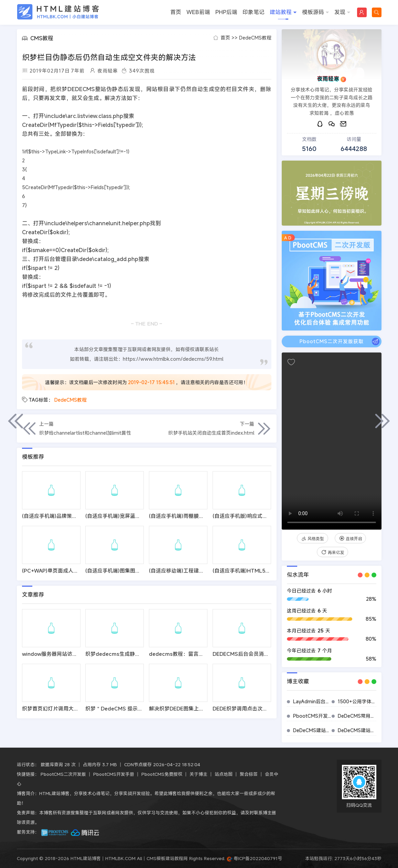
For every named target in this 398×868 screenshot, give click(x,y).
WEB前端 (198, 12)
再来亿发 (332, 552)
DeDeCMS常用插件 (359, 716)
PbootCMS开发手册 (315, 716)
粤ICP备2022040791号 (254, 858)
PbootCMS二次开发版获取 (340, 341)
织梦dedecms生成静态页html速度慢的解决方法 (142, 654)
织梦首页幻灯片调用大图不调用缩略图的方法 (74, 708)
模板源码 (316, 13)
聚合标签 (249, 774)
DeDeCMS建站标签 (314, 730)
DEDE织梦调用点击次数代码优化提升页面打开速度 (271, 708)
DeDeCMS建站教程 (359, 730)
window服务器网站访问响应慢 (57, 654)
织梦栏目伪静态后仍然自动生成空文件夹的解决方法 (109, 57)
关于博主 (198, 774)
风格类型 (313, 539)
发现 (342, 13)
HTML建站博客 (58, 12)
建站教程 (283, 13)
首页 (176, 12)
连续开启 (350, 539)
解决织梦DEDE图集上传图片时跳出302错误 (199, 708)
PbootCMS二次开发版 (63, 774)
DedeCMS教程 (255, 38)
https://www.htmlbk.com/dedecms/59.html (173, 359)
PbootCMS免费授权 (162, 774)
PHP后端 (226, 12)
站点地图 (224, 774)
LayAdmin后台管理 (314, 701)
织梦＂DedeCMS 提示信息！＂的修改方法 (135, 708)
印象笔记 (254, 12)
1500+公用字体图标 (359, 701)
